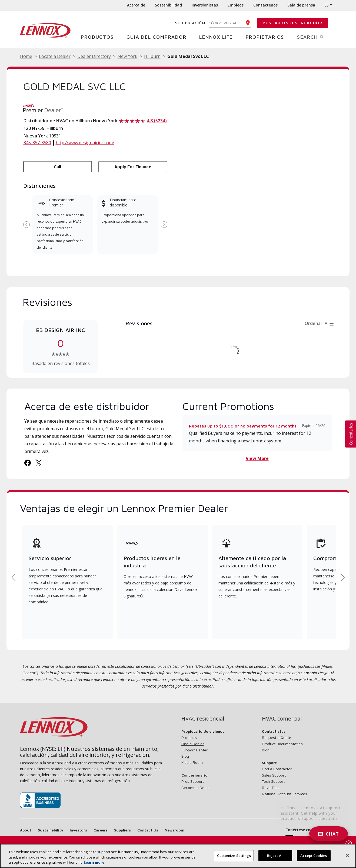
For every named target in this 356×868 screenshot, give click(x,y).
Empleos (236, 5)
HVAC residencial (203, 719)
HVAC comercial (282, 719)
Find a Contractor (277, 769)
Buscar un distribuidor (293, 23)
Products (189, 737)
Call (57, 167)
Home (26, 56)
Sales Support (274, 775)
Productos (99, 37)
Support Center (194, 750)
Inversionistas (205, 5)
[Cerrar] (347, 855)
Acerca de (136, 5)
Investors (78, 830)
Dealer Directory (94, 56)
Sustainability (51, 830)
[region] (178, 856)
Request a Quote (277, 737)
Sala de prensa (301, 5)
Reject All (275, 855)
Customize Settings (234, 855)
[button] (351, 434)
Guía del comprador (158, 37)
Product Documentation (282, 744)
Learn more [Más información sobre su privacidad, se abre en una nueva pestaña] (94, 862)
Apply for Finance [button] (133, 167)
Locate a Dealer (55, 56)
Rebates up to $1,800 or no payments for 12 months (243, 426)
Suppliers (122, 830)
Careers (101, 830)
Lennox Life (218, 37)
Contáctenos (265, 5)
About (26, 830)
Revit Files (271, 788)
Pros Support (193, 781)
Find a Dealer (193, 744)
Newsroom (174, 830)
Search (317, 37)
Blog (185, 756)
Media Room (192, 762)
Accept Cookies (314, 855)
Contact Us (148, 830)
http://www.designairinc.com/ (85, 143)
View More (257, 458)
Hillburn (152, 56)
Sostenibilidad (168, 5)
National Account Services (285, 794)
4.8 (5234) (157, 121)
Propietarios (267, 37)
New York (127, 56)
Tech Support (273, 781)
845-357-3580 (37, 143)
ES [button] (327, 5)
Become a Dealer (196, 788)
